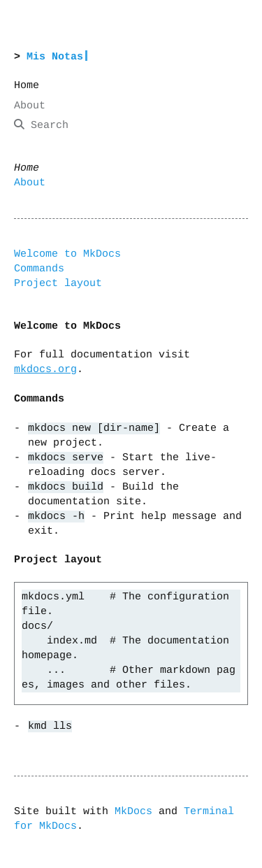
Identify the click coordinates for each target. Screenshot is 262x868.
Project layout (58, 284)
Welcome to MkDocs (67, 254)
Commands (39, 269)
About (30, 183)
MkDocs (133, 811)
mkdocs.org (45, 370)
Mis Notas (55, 57)
